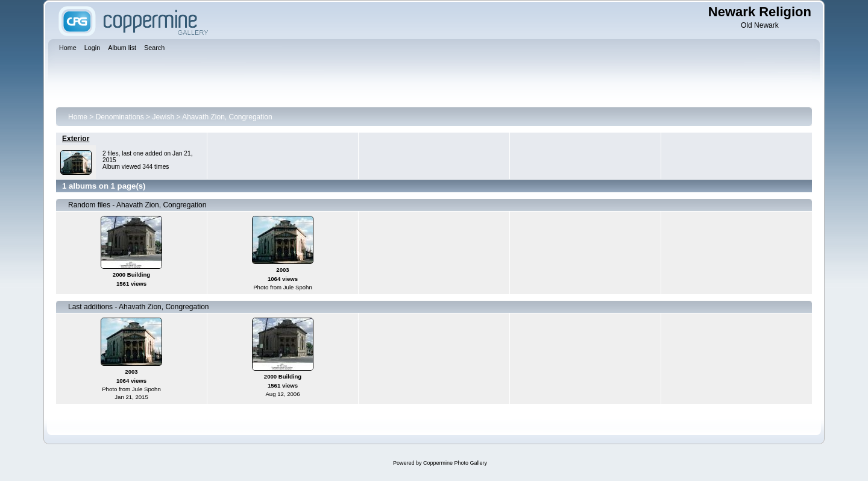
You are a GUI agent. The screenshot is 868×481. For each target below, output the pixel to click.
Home (78, 117)
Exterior (76, 139)
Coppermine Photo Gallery (455, 463)
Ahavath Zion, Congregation (227, 117)
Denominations (120, 117)
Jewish (163, 117)
